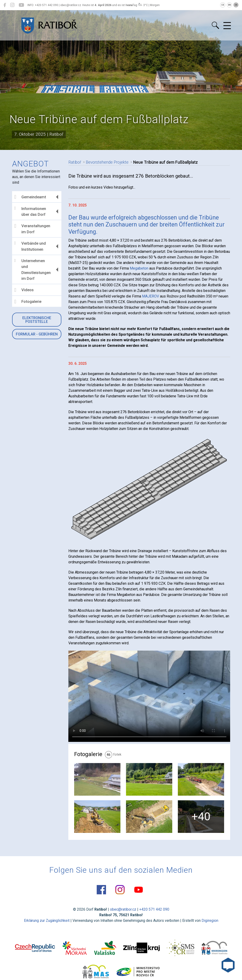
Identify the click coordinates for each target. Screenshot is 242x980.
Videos (24, 290)
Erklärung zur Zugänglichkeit (47, 921)
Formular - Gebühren (37, 334)
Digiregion (210, 921)
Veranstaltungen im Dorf (32, 229)
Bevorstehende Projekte (106, 162)
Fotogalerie (28, 302)
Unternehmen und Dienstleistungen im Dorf (33, 270)
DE (236, 5)
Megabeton (139, 268)
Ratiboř (75, 162)
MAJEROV (151, 296)
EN (229, 5)
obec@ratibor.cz (123, 909)
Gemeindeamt (30, 197)
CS (223, 5)
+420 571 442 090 (154, 909)
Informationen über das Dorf (30, 211)
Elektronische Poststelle (37, 320)
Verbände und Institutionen (30, 246)
